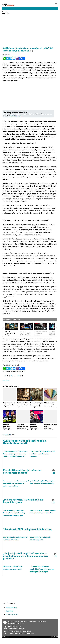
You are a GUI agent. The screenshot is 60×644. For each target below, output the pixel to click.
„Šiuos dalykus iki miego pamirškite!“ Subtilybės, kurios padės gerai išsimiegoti (42, 569)
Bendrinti (6, 380)
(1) (53, 471)
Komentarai (9, 434)
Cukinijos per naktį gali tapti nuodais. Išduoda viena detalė (25, 442)
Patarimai (10, 611)
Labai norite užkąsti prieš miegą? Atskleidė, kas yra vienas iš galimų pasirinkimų (16, 483)
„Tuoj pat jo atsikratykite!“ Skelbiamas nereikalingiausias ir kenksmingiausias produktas (25, 556)
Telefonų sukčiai (12, 614)
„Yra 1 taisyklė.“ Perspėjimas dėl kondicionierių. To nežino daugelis (42, 454)
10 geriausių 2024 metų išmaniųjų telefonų (28, 529)
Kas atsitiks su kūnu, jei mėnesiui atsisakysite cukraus (22, 471)
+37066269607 (30, 633)
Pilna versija (5, 637)
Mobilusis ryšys (12, 607)
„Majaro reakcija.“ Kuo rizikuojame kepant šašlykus (23, 501)
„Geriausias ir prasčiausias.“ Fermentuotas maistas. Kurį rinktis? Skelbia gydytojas (14, 513)
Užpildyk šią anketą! (16, 116)
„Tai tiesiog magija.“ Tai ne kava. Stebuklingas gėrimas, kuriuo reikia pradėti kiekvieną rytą (15, 454)
